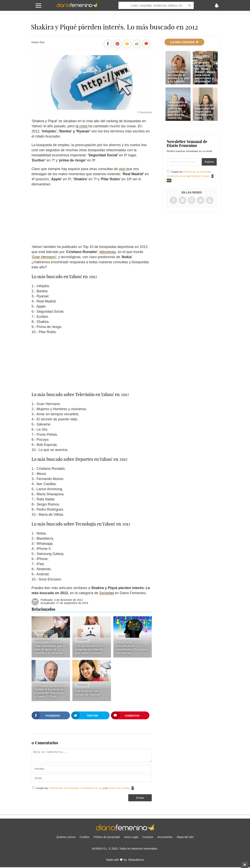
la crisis (82, 126)
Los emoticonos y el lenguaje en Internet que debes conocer (89, 649)
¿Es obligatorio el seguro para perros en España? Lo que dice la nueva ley (177, 108)
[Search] (189, 5)
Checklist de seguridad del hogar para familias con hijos (205, 112)
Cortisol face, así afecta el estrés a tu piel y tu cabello (178, 77)
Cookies (85, 837)
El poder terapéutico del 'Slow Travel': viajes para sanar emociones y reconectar (205, 72)
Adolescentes (44, 633)
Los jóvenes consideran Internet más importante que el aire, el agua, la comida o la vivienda (50, 646)
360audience (136, 860)
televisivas (108, 252)
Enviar (140, 798)
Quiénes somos (66, 837)
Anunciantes (165, 837)
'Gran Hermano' (44, 257)
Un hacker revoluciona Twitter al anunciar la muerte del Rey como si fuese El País (50, 691)
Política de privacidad (107, 837)
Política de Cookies (119, 788)
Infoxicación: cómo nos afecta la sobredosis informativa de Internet (132, 648)
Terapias (123, 636)
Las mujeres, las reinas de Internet (88, 693)
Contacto (148, 837)
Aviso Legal (131, 837)
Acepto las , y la (83, 788)
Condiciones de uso (92, 788)
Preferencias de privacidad (64, 788)
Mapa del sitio (185, 837)
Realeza (41, 680)
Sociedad (107, 593)
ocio (123, 169)
